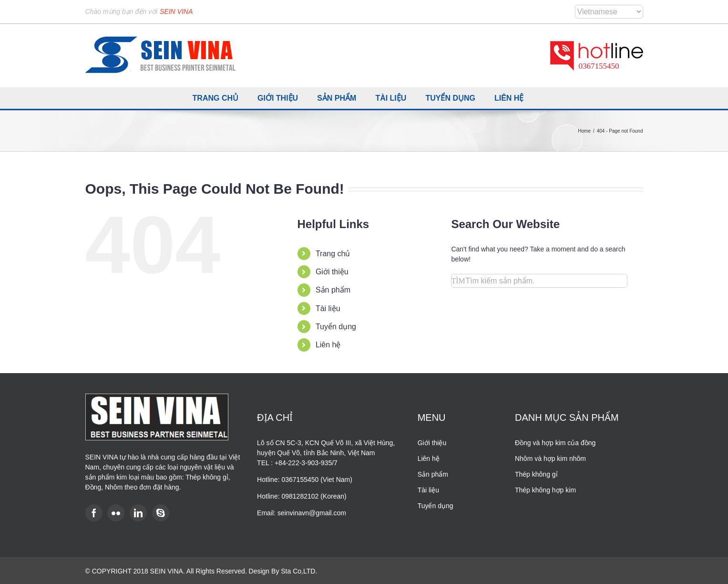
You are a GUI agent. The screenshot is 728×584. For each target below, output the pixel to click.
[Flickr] (116, 513)
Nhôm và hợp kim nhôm (550, 459)
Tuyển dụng (336, 327)
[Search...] (539, 281)
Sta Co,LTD (298, 571)
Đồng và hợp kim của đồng (555, 443)
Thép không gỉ (536, 474)
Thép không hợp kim (545, 490)
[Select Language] (609, 12)
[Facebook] (94, 513)
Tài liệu (328, 308)
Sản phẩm (333, 290)
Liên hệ (328, 345)
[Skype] (161, 513)
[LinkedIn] (138, 513)
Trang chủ (333, 254)
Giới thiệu (332, 272)
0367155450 (599, 66)
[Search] (458, 281)
